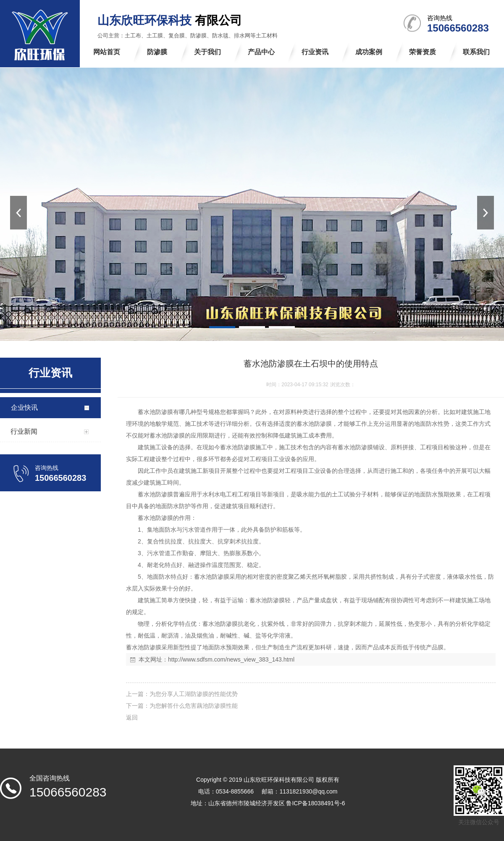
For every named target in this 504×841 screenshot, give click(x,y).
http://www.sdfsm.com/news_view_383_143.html (231, 659)
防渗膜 (164, 412)
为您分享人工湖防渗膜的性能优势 (194, 694)
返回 (132, 717)
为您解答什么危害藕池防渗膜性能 (194, 706)
